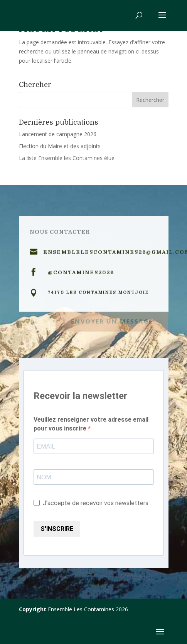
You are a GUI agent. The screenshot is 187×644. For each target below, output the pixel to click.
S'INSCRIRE (57, 529)
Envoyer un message (112, 321)
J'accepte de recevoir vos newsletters (91, 503)
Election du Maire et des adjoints (60, 146)
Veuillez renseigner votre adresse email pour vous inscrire (91, 424)
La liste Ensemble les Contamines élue (67, 158)
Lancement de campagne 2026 (58, 134)
